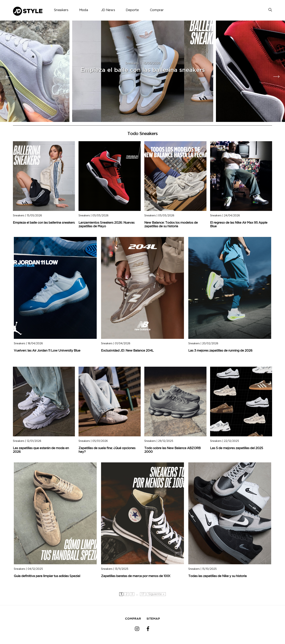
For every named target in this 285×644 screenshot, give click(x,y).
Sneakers (61, 10)
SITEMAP (153, 619)
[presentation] (9, 77)
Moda (84, 10)
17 (143, 594)
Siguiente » (156, 594)
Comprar (157, 10)
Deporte (132, 10)
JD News (108, 10)
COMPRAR (133, 619)
